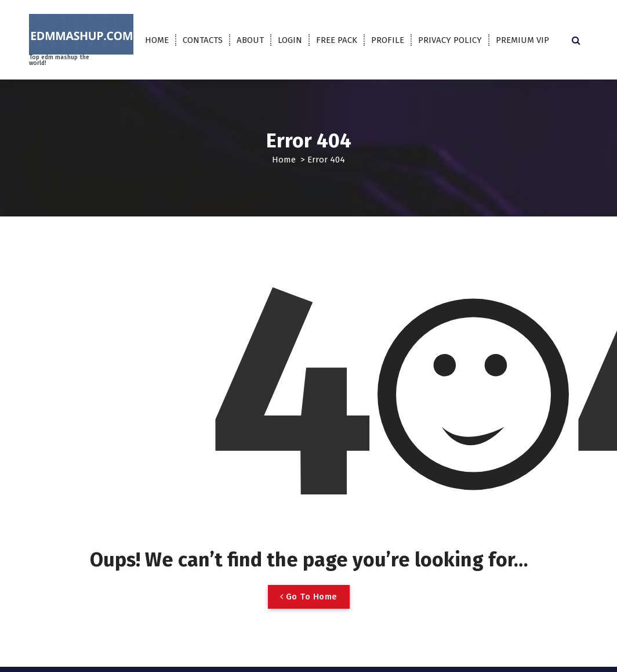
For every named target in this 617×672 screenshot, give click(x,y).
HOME (157, 40)
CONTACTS (203, 40)
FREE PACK (337, 40)
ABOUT (250, 40)
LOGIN (290, 40)
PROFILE (388, 40)
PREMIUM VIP (522, 40)
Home (284, 160)
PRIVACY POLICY (450, 40)
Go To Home (309, 597)
